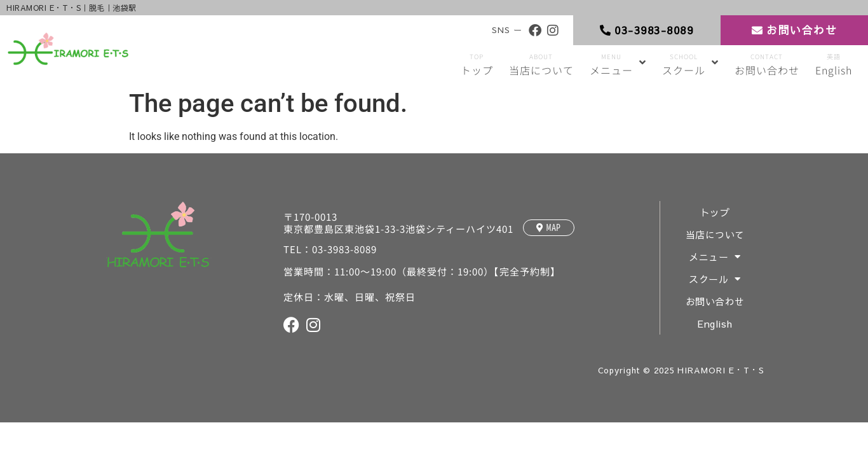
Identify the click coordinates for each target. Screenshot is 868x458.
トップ (715, 212)
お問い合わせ (715, 301)
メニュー (715, 257)
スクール (715, 279)
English (715, 323)
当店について (715, 234)
